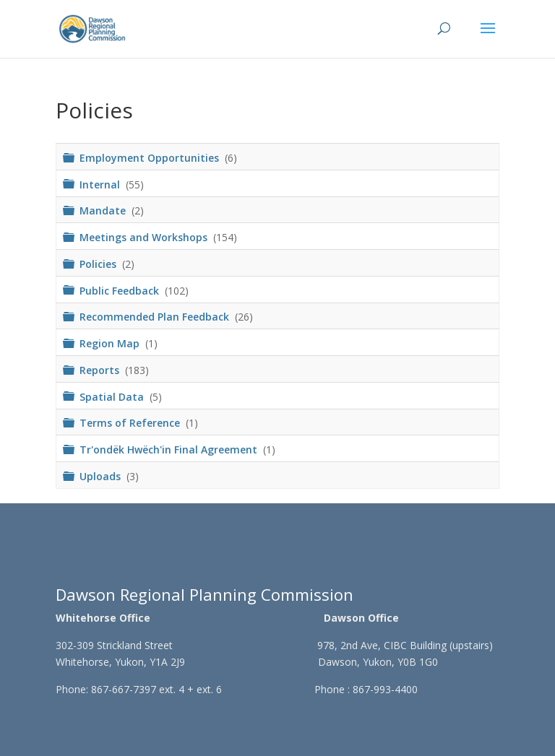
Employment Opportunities (151, 157)
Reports (101, 369)
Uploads (102, 475)
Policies (99, 263)
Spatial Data (113, 396)
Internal (101, 184)
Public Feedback (121, 290)
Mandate (104, 210)
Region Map (111, 343)
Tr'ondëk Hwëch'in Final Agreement (170, 449)
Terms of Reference (131, 423)
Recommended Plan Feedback (156, 317)
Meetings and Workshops (145, 237)
